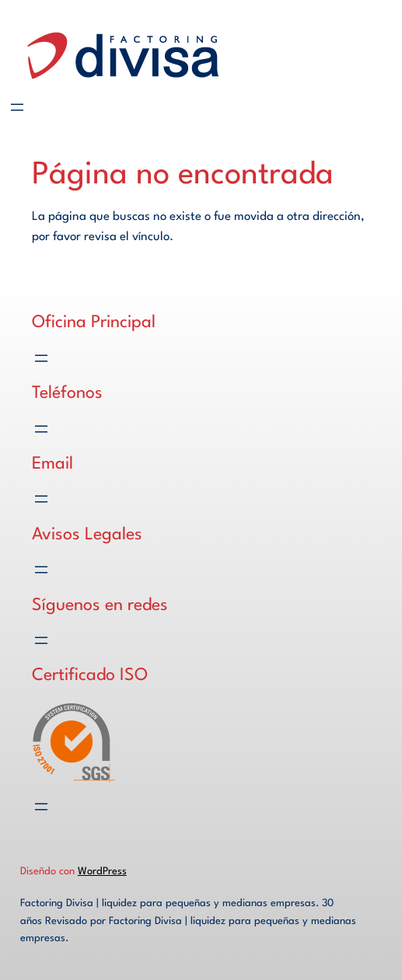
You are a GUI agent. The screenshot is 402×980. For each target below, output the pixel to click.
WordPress (102, 872)
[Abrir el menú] (17, 107)
